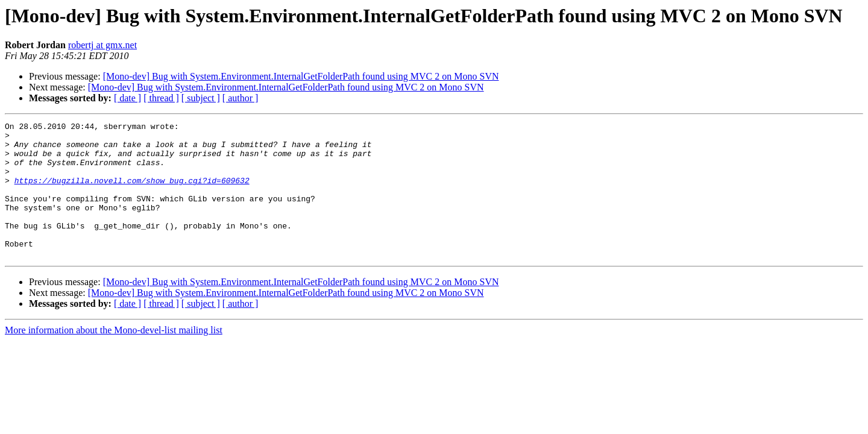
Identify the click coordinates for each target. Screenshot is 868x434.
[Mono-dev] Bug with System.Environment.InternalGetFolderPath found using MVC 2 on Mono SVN (301, 76)
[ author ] (241, 98)
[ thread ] (161, 98)
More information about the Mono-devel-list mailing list (114, 357)
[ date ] (127, 98)
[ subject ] (201, 98)
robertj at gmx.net (102, 45)
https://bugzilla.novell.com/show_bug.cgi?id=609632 (132, 193)
